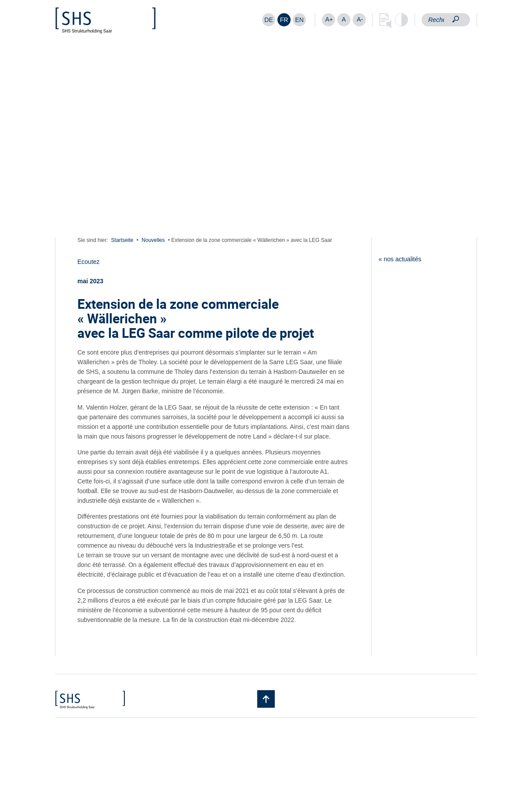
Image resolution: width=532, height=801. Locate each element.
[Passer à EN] (299, 20)
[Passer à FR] (284, 20)
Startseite (122, 240)
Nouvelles (153, 240)
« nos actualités (400, 259)
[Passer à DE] (269, 20)
